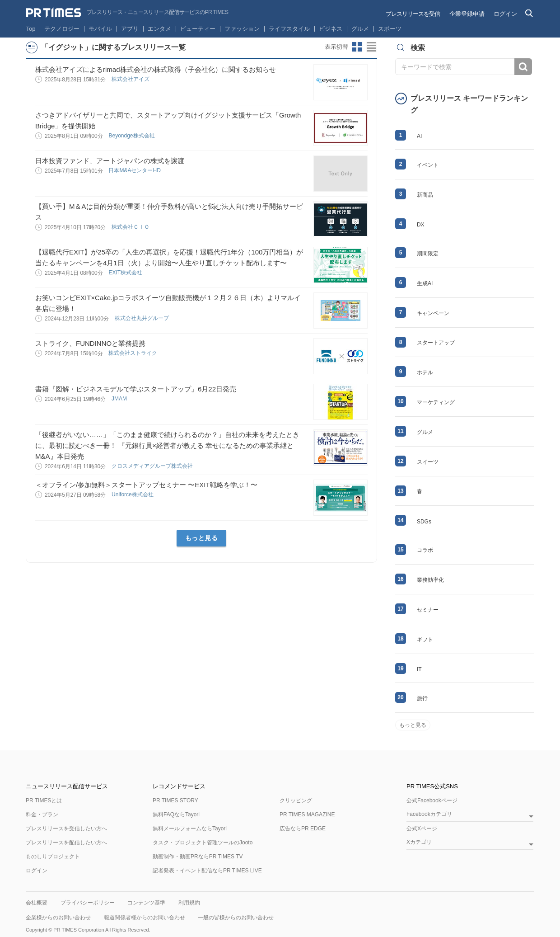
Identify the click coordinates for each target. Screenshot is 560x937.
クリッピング (296, 800)
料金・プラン (42, 815)
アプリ (130, 29)
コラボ (425, 550)
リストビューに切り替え (372, 47)
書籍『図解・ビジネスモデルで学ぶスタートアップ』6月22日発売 (136, 389)
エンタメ (159, 29)
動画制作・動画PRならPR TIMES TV (198, 857)
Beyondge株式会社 (132, 136)
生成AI (425, 283)
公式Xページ (422, 829)
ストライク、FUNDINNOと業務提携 (90, 343)
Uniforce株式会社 (133, 494)
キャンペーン (433, 313)
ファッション (242, 29)
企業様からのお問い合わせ (58, 918)
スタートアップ (436, 343)
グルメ (360, 29)
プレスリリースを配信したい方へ (66, 843)
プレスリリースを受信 (413, 14)
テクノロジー (62, 29)
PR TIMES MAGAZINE (307, 815)
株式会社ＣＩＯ (131, 227)
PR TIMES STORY (175, 800)
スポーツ (390, 29)
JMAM (120, 399)
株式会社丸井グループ (142, 318)
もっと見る (202, 538)
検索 (523, 67)
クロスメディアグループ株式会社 (153, 466)
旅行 (422, 698)
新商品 (425, 195)
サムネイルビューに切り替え (357, 47)
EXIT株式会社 (126, 273)
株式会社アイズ (131, 79)
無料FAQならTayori (176, 815)
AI (419, 136)
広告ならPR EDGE (303, 829)
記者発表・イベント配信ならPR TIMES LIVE (207, 871)
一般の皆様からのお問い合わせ (236, 918)
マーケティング (436, 402)
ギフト (425, 640)
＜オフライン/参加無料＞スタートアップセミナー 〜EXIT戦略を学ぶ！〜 (146, 485)
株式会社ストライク (133, 353)
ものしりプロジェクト (53, 857)
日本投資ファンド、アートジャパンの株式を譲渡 (110, 161)
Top (31, 29)
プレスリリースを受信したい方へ (66, 829)
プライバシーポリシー (88, 903)
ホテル (425, 372)
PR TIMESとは (44, 800)
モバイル (100, 29)
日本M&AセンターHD (135, 170)
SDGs (424, 522)
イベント (428, 165)
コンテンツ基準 (146, 903)
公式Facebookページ (432, 800)
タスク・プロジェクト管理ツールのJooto (203, 843)
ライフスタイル (289, 29)
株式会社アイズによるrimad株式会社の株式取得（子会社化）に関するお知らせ (156, 69)
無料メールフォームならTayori (190, 829)
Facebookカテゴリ (429, 814)
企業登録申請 (467, 14)
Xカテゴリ (419, 842)
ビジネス (331, 29)
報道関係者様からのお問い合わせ (145, 918)
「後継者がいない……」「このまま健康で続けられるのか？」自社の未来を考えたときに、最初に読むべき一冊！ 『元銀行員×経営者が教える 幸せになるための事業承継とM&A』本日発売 (167, 445)
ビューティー (198, 29)
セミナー (428, 610)
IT (419, 669)
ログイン (505, 14)
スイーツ (428, 462)
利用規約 (189, 903)
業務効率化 (430, 580)
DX (421, 225)
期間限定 (428, 254)
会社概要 (37, 903)
